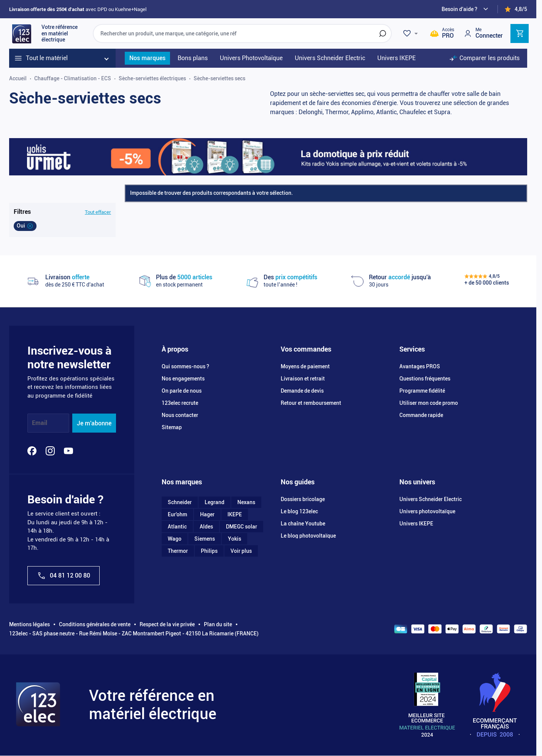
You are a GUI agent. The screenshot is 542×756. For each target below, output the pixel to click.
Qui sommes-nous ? (185, 366)
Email (40, 423)
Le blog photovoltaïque (308, 536)
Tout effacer (98, 212)
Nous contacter (180, 415)
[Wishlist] (412, 33)
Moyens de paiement (305, 366)
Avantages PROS (420, 366)
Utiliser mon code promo (429, 403)
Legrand (215, 502)
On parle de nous (182, 391)
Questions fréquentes (425, 379)
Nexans (246, 502)
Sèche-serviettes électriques (152, 78)
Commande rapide (421, 415)
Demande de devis (302, 391)
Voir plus (241, 551)
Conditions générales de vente (95, 624)
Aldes (206, 527)
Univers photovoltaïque (427, 511)
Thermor (178, 551)
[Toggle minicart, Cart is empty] (520, 33)
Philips (209, 551)
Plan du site (218, 624)
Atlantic (177, 527)
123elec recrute (180, 403)
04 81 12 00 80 (64, 576)
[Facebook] (32, 451)
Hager (207, 514)
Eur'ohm (177, 514)
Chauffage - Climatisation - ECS (73, 78)
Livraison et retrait (303, 379)
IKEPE (235, 514)
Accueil (18, 78)
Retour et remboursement (311, 403)
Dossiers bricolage (303, 499)
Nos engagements (183, 379)
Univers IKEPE (416, 524)
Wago (175, 539)
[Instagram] (50, 451)
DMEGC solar (242, 527)
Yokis (234, 539)
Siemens (205, 539)
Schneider (180, 502)
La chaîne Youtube (303, 524)
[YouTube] (68, 451)
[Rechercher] (383, 33)
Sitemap (172, 427)
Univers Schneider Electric (431, 499)
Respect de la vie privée (167, 624)
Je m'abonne (94, 423)
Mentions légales (29, 624)
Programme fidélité (422, 391)
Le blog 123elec (299, 511)
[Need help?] (466, 9)
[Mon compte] (483, 33)
